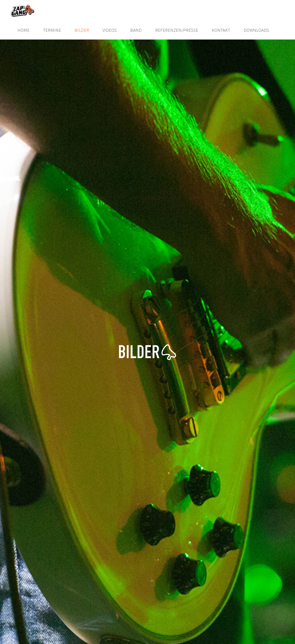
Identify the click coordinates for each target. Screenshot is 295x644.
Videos (110, 30)
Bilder (82, 30)
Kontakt (221, 30)
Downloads (256, 30)
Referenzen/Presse (177, 30)
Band (136, 30)
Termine (52, 30)
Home (24, 30)
